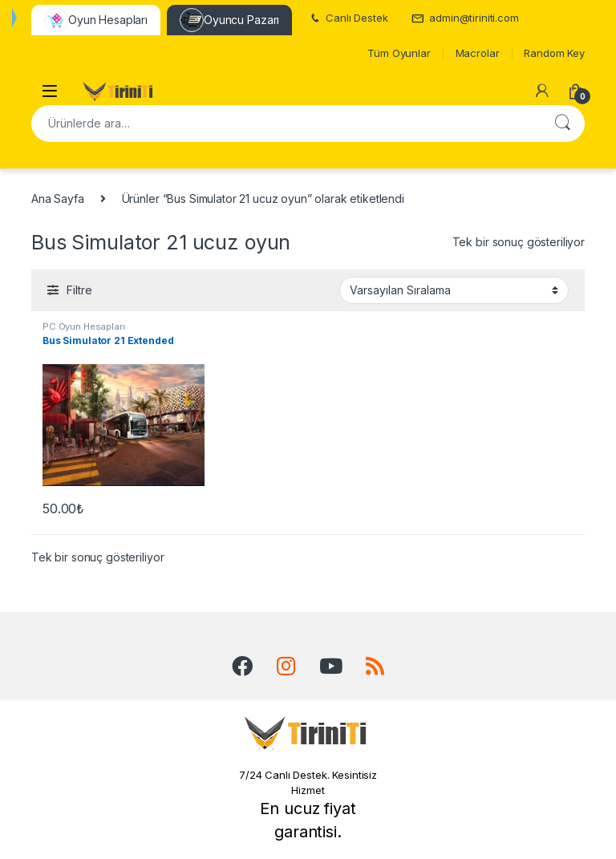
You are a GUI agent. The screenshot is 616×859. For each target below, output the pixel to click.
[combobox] (286, 124)
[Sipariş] (454, 290)
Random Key (554, 53)
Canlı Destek (348, 18)
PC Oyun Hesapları (84, 326)
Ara (562, 124)
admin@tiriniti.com (465, 18)
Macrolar (478, 53)
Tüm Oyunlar (399, 53)
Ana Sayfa (58, 199)
